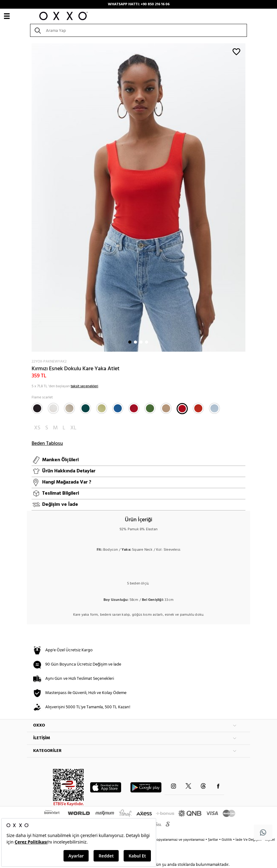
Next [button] (30, 197)
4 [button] (147, 342)
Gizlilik (227, 840)
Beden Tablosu (47, 444)
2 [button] (135, 342)
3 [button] (141, 342)
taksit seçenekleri (84, 386)
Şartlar (213, 840)
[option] (138, 197)
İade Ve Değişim (248, 840)
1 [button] (130, 342)
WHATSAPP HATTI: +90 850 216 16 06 (139, 4)
